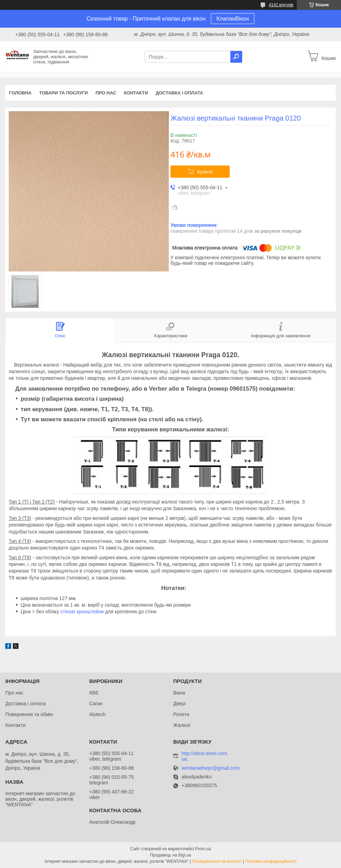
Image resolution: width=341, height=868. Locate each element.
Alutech (97, 714)
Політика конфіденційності (271, 861)
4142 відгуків (281, 5)
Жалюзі (182, 725)
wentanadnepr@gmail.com (211, 768)
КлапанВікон (233, 19)
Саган (96, 704)
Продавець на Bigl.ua (170, 855)
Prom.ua (203, 849)
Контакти (136, 93)
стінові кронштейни (82, 612)
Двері (179, 704)
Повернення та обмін (29, 714)
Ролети (181, 714)
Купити (205, 172)
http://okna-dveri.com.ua (205, 756)
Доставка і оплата (179, 93)
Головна (20, 93)
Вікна (179, 693)
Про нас (106, 93)
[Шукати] (236, 57)
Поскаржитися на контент (217, 861)
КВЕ (94, 693)
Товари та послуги (63, 93)
